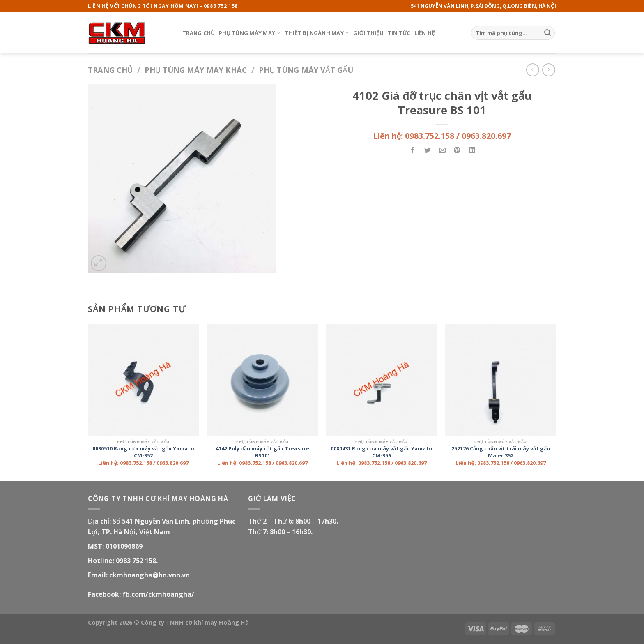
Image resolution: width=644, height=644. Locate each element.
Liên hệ (425, 33)
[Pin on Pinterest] (457, 151)
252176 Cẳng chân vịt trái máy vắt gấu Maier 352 (501, 452)
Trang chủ (199, 33)
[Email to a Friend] (443, 151)
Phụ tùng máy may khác (196, 70)
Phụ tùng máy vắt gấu (306, 70)
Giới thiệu (368, 33)
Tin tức (399, 33)
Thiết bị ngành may (317, 33)
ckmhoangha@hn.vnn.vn (149, 575)
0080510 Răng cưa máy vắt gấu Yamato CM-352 (143, 452)
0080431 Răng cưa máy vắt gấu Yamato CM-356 (381, 452)
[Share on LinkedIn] (472, 151)
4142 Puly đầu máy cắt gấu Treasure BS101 (262, 452)
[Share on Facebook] (413, 151)
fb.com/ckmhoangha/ (158, 594)
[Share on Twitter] (428, 151)
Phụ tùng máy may (250, 33)
